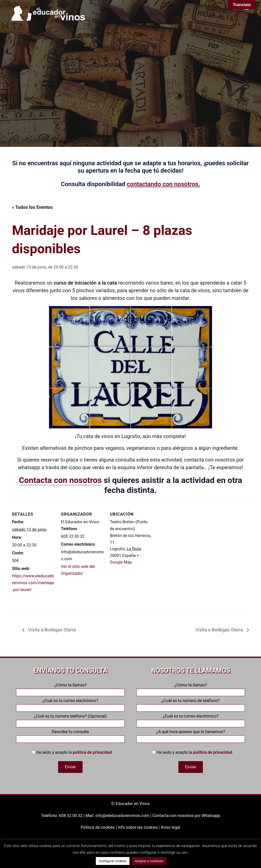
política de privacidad (92, 752)
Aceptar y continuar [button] (149, 861)
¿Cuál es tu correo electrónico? (70, 704)
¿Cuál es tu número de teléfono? (191, 704)
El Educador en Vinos (130, 804)
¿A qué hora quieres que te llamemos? (191, 735)
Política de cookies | (99, 827)
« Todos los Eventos (32, 207)
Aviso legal (170, 827)
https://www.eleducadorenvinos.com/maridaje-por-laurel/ (33, 583)
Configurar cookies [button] (113, 861)
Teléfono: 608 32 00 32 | (63, 816)
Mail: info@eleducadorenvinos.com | (119, 816)
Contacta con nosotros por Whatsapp (186, 816)
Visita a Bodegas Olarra (51, 630)
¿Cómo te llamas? (70, 689)
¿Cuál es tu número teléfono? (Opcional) (70, 720)
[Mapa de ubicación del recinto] (186, 536)
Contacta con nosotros (60, 480)
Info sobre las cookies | (139, 827)
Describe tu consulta (70, 735)
